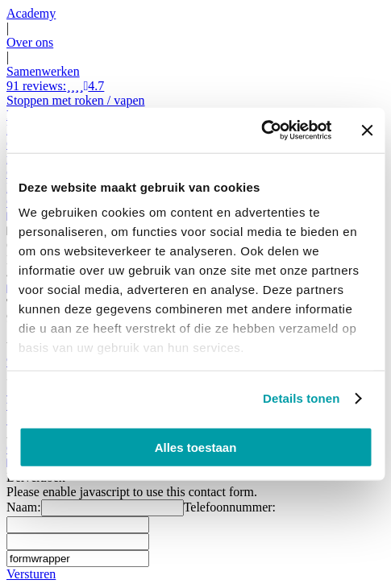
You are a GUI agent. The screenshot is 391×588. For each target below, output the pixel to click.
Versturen (31, 574)
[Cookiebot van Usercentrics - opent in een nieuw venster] (261, 130)
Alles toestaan (196, 447)
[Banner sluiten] (367, 130)
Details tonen (301, 398)
